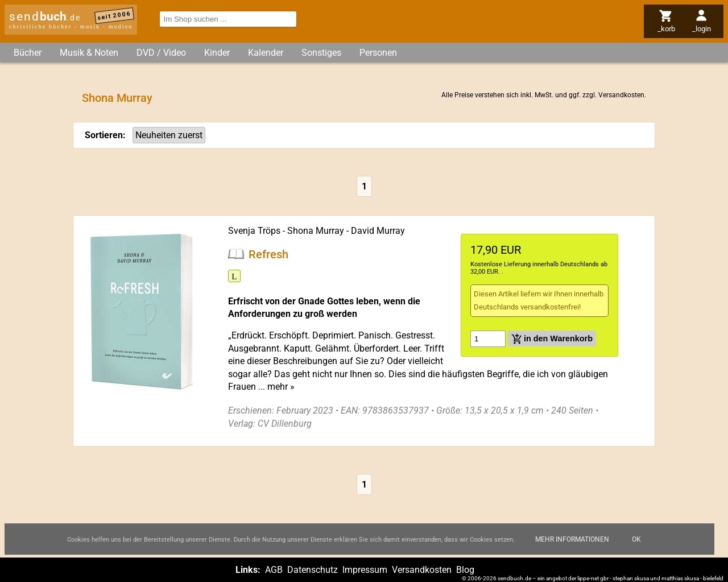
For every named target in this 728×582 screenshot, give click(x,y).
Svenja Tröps (254, 231)
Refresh (268, 254)
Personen (378, 53)
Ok (636, 547)
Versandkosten (621, 95)
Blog (465, 570)
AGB (274, 570)
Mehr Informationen (572, 547)
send (45, 16)
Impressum (365, 570)
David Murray (378, 231)
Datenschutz (313, 570)
